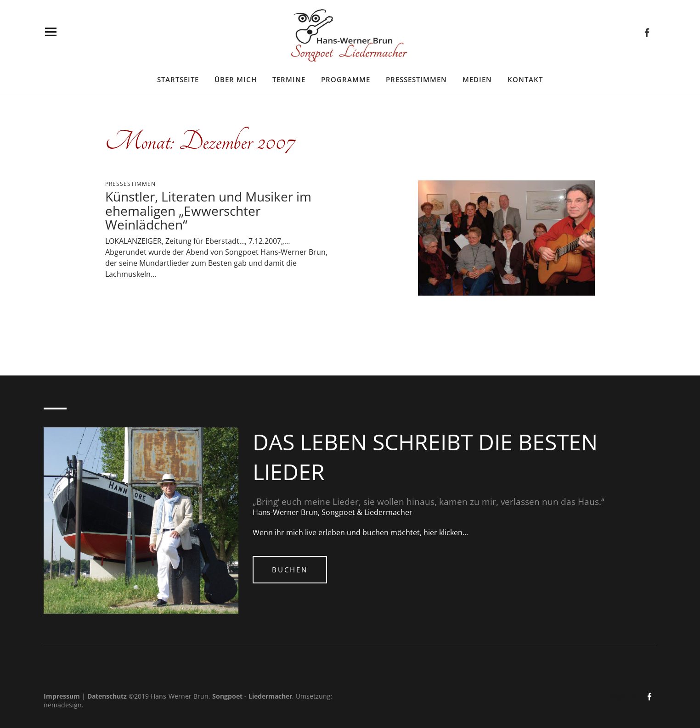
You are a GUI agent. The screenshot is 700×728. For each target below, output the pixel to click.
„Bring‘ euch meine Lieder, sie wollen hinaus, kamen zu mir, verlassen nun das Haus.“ (429, 502)
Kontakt (525, 79)
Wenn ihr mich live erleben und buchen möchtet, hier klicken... (360, 532)
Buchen (290, 570)
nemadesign (63, 705)
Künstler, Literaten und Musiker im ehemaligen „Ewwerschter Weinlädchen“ (208, 211)
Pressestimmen (416, 79)
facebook (647, 32)
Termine (289, 79)
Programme (346, 79)
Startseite (178, 79)
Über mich (236, 79)
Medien (477, 79)
